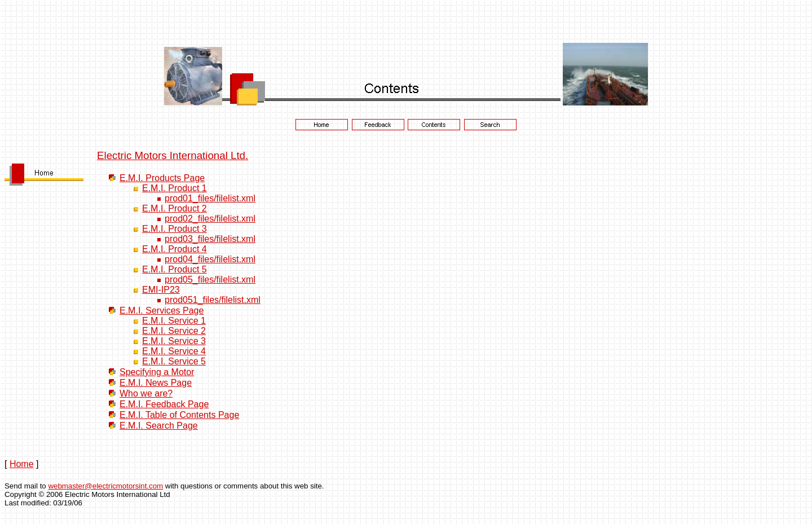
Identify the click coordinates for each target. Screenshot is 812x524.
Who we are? (146, 393)
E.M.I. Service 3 (174, 341)
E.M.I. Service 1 (174, 321)
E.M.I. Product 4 (175, 249)
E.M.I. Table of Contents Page (179, 415)
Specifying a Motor (157, 372)
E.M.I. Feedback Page (164, 404)
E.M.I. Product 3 (175, 229)
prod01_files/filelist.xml (210, 198)
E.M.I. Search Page (159, 426)
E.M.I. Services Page (162, 311)
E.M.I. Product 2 (175, 208)
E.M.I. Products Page (162, 178)
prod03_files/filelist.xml (210, 239)
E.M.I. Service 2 (174, 331)
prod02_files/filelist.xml (210, 219)
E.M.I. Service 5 (174, 361)
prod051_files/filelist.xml (213, 300)
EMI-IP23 (161, 290)
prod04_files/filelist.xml (210, 259)
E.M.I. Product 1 (175, 188)
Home (22, 464)
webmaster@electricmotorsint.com (105, 486)
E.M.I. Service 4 (174, 351)
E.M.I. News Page (156, 383)
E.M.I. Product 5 (175, 269)
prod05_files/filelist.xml (210, 279)
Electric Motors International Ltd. (173, 155)
